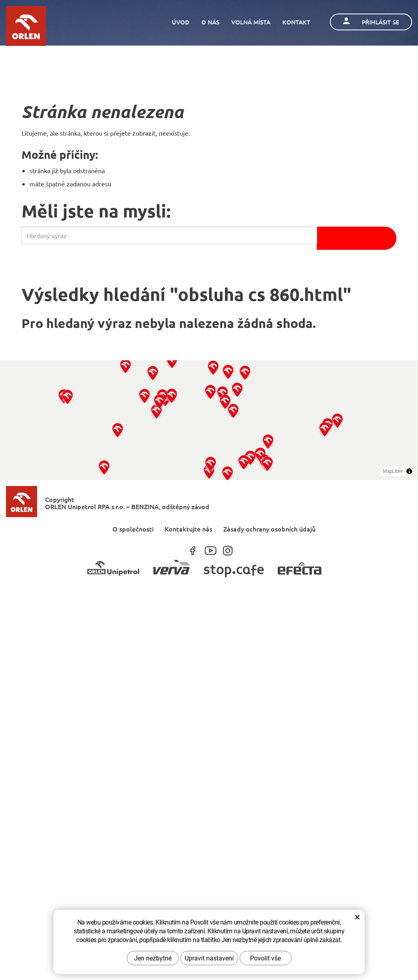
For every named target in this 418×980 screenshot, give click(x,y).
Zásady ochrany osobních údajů (269, 529)
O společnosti (133, 529)
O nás (210, 22)
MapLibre (393, 471)
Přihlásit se (371, 22)
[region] (209, 420)
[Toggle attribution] (409, 471)
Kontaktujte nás (188, 529)
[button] (104, 467)
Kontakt (296, 22)
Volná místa (251, 22)
